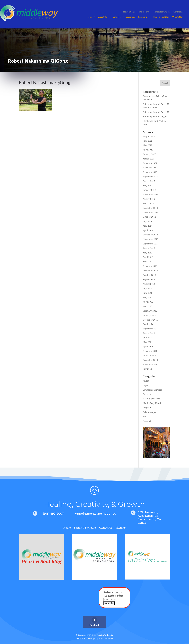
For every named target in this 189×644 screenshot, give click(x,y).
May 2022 (148, 145)
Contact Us (106, 528)
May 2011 (148, 342)
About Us (103, 17)
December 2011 (150, 320)
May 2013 (148, 253)
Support (147, 421)
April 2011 (148, 346)
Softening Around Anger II (156, 112)
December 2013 (150, 235)
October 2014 (149, 217)
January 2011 (149, 355)
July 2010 (147, 369)
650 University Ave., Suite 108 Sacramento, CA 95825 (149, 517)
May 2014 (148, 226)
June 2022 (148, 141)
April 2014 (148, 230)
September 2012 (151, 279)
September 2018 (151, 177)
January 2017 (149, 190)
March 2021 (149, 159)
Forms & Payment (85, 528)
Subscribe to (113, 594)
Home (89, 17)
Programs (143, 17)
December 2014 (150, 208)
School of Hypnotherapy (124, 17)
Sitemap (121, 528)
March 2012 (149, 306)
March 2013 (149, 262)
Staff (145, 416)
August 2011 (149, 333)
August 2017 (149, 181)
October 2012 (149, 275)
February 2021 (150, 163)
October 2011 (149, 324)
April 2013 (148, 257)
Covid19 (147, 394)
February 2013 (150, 266)
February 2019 (150, 172)
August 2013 (149, 248)
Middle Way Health (152, 403)
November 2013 (151, 239)
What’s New (178, 17)
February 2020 (150, 168)
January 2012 (149, 315)
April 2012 (148, 302)
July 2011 (147, 338)
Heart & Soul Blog (161, 17)
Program (147, 408)
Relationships (149, 412)
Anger (146, 381)
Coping (146, 385)
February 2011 (150, 351)
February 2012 (150, 311)
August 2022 (149, 136)
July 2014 (147, 221)
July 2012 (147, 288)
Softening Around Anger (155, 116)
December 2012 (150, 271)
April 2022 (148, 150)
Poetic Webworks (106, 638)
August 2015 (149, 199)
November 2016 (151, 194)
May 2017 (148, 186)
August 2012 (149, 284)
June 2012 (148, 293)
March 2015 (149, 203)
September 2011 (151, 329)
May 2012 (148, 297)
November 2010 (151, 364)
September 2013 (151, 244)
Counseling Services (152, 390)
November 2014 (151, 212)
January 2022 (149, 154)
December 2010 (150, 360)
